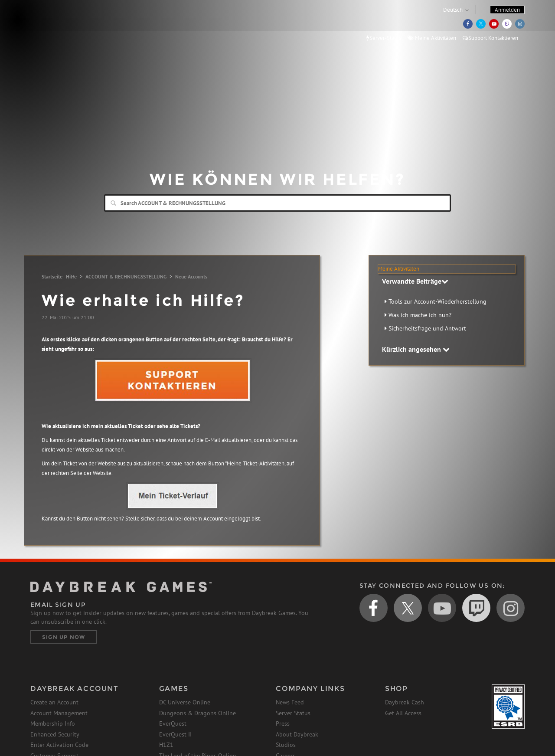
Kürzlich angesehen (416, 349)
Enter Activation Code (59, 745)
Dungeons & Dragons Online (198, 713)
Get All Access (403, 713)
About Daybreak (297, 734)
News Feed (290, 702)
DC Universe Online (185, 702)
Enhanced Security (55, 734)
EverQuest (173, 723)
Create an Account (54, 702)
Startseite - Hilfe (59, 277)
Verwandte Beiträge (415, 281)
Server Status (293, 713)
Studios (286, 745)
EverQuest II (175, 734)
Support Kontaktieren (490, 38)
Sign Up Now (64, 637)
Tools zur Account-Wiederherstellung (437, 301)
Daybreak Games (69, 25)
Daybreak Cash (405, 702)
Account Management (59, 713)
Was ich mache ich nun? (420, 315)
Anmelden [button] (507, 10)
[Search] (277, 203)
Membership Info (53, 723)
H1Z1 (166, 745)
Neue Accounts (191, 277)
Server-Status (384, 38)
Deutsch (453, 10)
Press (283, 723)
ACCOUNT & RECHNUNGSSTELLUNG (126, 277)
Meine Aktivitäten (432, 38)
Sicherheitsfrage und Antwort (427, 328)
